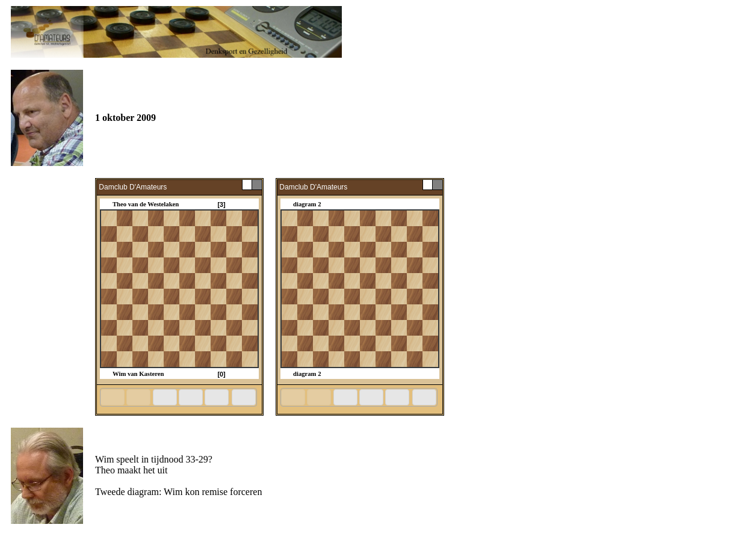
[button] (113, 398)
